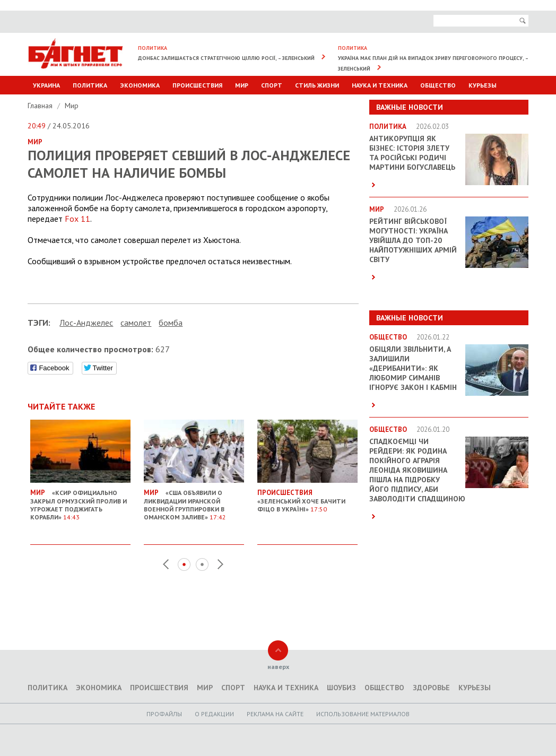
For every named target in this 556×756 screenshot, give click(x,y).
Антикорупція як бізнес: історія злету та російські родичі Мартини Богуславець (412, 153)
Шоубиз (341, 688)
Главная (41, 106)
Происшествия (197, 85)
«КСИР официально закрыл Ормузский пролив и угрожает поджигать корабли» (80, 501)
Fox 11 (77, 219)
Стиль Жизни (317, 85)
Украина (46, 85)
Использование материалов (363, 714)
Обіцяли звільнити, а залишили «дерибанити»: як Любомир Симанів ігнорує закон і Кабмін (413, 368)
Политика (90, 85)
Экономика (140, 85)
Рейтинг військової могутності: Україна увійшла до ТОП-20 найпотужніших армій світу (413, 240)
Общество (438, 85)
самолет (136, 323)
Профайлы (164, 714)
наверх (278, 667)
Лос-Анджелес (86, 323)
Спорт (272, 85)
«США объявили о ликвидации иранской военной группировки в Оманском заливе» (194, 501)
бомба (171, 323)
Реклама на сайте (275, 714)
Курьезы (483, 85)
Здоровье (431, 688)
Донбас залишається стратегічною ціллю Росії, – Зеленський (226, 58)
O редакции (214, 714)
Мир (242, 85)
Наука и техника (380, 85)
